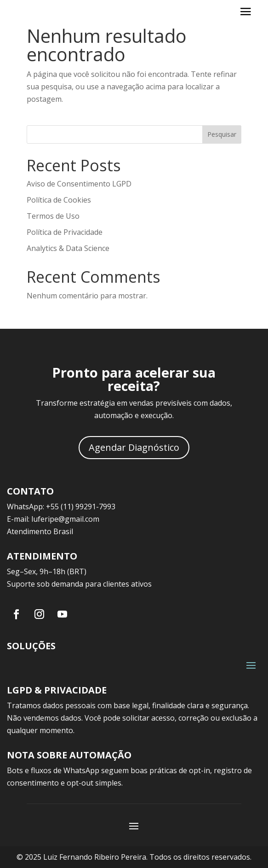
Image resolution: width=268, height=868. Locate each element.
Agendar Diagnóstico (134, 447)
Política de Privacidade (65, 232)
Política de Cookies (59, 200)
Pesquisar (222, 134)
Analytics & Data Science (68, 248)
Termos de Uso (53, 216)
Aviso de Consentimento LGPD (79, 184)
